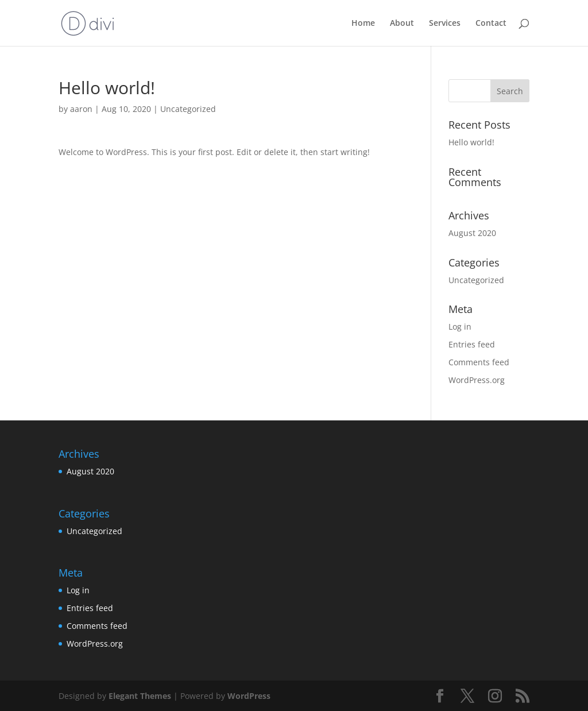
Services (445, 24)
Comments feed (479, 362)
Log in (460, 326)
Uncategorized (188, 109)
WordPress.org (477, 380)
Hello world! (471, 142)
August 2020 (472, 233)
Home (363, 24)
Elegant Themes (140, 696)
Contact (491, 24)
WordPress (249, 696)
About (402, 24)
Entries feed (472, 344)
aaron (81, 109)
